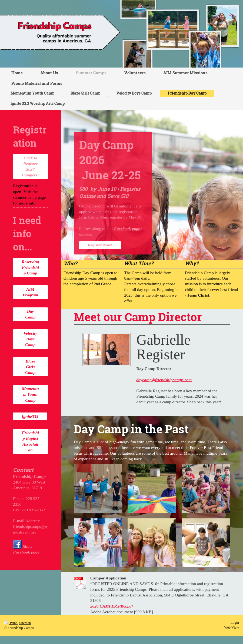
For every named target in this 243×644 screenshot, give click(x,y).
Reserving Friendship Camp (30, 267)
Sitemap (25, 623)
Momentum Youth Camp (30, 394)
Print (11, 623)
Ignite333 (30, 416)
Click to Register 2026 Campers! (30, 166)
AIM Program (30, 292)
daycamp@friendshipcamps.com (164, 380)
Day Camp (30, 314)
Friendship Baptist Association (30, 441)
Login (235, 623)
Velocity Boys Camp (30, 339)
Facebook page (127, 228)
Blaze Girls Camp (30, 367)
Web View (232, 627)
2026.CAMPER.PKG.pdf (112, 606)
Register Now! (100, 245)
